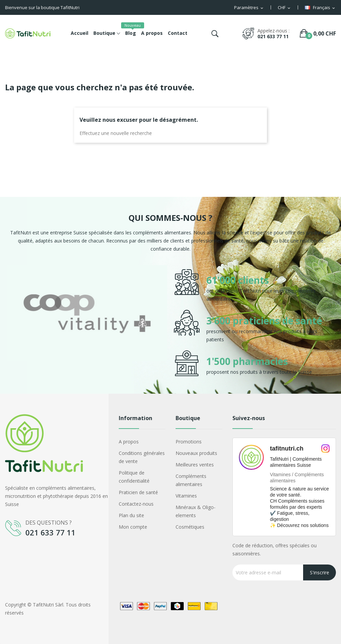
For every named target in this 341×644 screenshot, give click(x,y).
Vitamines (186, 496)
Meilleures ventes (195, 465)
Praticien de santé (138, 492)
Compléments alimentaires (191, 480)
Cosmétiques (190, 527)
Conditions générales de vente (142, 457)
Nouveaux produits (196, 453)
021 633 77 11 (273, 36)
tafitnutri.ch (287, 448)
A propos (129, 442)
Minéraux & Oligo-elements (196, 511)
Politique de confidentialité (134, 477)
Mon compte (133, 527)
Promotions (189, 442)
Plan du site (131, 515)
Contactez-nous (136, 504)
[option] (87, 323)
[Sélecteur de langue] (320, 8)
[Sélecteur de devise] (285, 8)
